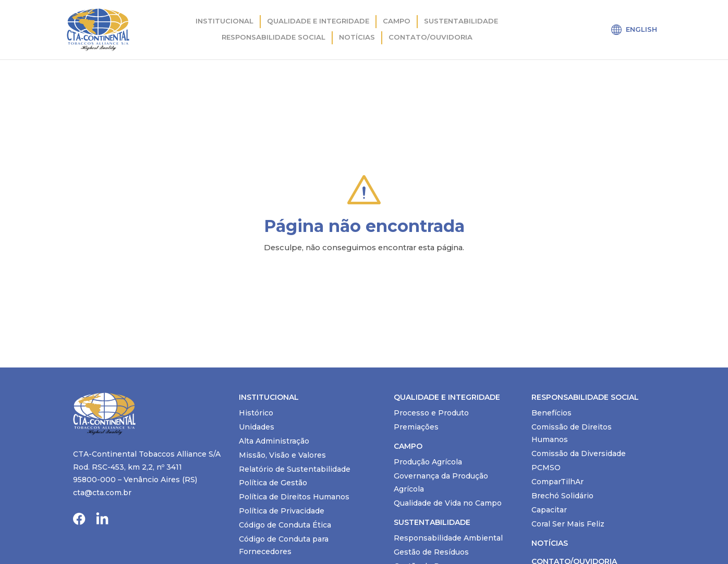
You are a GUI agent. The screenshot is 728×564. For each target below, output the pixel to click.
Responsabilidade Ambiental (448, 538)
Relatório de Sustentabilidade (295, 469)
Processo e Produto (431, 413)
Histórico (256, 413)
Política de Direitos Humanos (294, 497)
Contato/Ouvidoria (430, 37)
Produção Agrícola (428, 462)
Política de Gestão (273, 483)
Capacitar (549, 510)
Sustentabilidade (461, 21)
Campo (397, 21)
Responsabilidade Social (274, 37)
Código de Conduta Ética (285, 525)
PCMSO (546, 468)
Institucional (225, 21)
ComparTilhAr (557, 482)
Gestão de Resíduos (431, 552)
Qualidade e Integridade (447, 397)
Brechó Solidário (562, 496)
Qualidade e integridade (318, 21)
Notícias (357, 37)
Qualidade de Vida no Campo (448, 503)
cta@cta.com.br (102, 493)
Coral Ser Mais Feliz (568, 524)
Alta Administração (274, 441)
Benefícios (551, 413)
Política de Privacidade (282, 511)
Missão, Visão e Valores (282, 455)
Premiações (416, 427)
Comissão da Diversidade (579, 453)
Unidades (257, 427)
